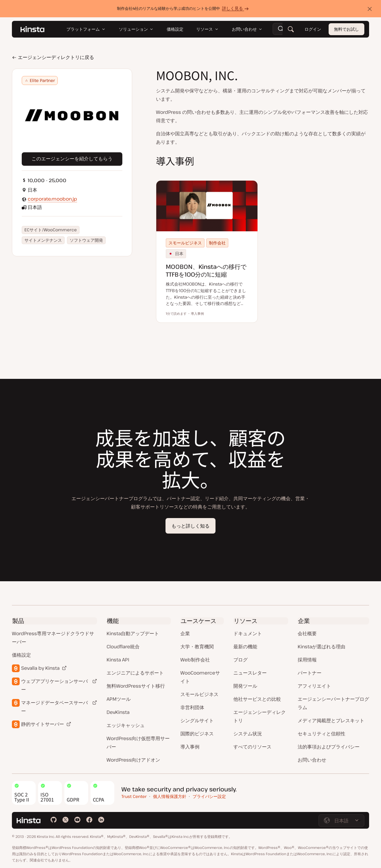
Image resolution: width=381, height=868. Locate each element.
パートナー (310, 673)
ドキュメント (248, 633)
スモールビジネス (199, 694)
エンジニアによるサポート (135, 673)
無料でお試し (346, 29)
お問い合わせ (312, 760)
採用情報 (307, 660)
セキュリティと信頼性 (321, 734)
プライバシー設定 (209, 796)
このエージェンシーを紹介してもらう (72, 159)
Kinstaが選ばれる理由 (321, 647)
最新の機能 (245, 647)
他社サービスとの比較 (257, 699)
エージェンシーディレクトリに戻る (53, 57)
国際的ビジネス (197, 734)
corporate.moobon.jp (52, 199)
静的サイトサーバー (43, 724)
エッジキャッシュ (126, 725)
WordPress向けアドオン (133, 760)
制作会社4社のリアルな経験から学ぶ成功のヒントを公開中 (184, 8)
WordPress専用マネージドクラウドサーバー (53, 638)
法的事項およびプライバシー (329, 747)
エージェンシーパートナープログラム (333, 703)
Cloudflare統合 (123, 647)
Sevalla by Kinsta (40, 668)
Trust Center (134, 796)
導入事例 (190, 747)
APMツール (119, 699)
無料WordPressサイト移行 (136, 686)
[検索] (291, 29)
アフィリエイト (314, 686)
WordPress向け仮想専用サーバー (138, 743)
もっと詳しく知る (190, 526)
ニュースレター (250, 673)
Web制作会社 (195, 660)
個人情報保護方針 (170, 796)
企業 (185, 633)
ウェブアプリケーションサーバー (54, 685)
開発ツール (245, 686)
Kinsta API (118, 660)
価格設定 (21, 655)
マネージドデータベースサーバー (54, 707)
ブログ (241, 660)
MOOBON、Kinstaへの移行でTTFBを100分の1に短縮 (206, 271)
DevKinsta (118, 712)
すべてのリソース (252, 747)
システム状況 (248, 734)
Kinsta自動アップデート (133, 633)
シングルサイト (197, 720)
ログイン (313, 29)
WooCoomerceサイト (200, 677)
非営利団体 (192, 707)
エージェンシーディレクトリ (260, 716)
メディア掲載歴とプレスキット (331, 720)
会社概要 (307, 633)
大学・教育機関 (197, 647)
